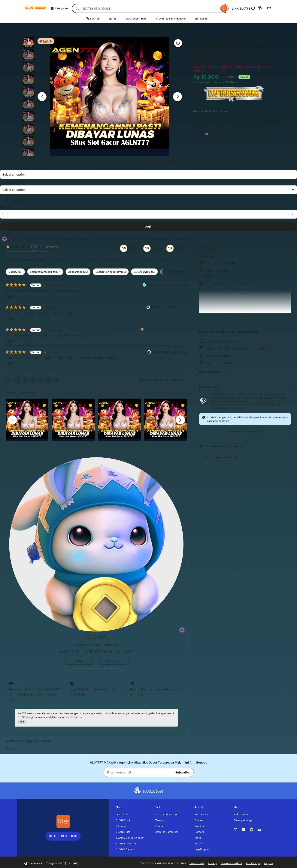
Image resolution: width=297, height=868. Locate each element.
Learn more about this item (245, 316)
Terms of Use (197, 863)
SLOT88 (115, 27)
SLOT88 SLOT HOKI (63, 836)
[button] (182, 630)
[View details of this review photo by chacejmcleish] (73, 420)
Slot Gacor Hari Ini (136, 19)
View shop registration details (220, 457)
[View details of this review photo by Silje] (120, 420)
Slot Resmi (201, 19)
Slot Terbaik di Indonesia (171, 19)
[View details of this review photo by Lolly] (27, 420)
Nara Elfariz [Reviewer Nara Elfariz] (158, 307)
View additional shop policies (245, 431)
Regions (269, 863)
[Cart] (269, 8)
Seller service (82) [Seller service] (144, 272)
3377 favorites (42, 741)
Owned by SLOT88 (88, 645)
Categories (59, 8)
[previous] (12, 420)
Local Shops (253, 863)
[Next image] (177, 97)
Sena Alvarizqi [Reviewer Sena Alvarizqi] (153, 329)
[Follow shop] (114, 661)
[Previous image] (42, 97)
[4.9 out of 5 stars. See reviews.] (217, 134)
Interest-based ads (231, 863)
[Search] (224, 8)
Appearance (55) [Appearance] (78, 272)
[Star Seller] (207, 134)
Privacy (212, 863)
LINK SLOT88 (241, 9)
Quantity (5, 207)
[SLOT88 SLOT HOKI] (63, 821)
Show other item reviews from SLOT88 (162, 380)
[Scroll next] (164, 272)
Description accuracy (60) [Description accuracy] (111, 272)
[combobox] (146, 8)
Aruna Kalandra (161, 352)
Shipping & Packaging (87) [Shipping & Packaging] (45, 272)
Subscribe (182, 772)
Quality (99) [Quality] (15, 272)
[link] (9, 380)
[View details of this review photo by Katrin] (166, 420)
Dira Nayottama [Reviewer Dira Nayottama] (156, 285)
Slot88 (113, 19)
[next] (180, 420)
